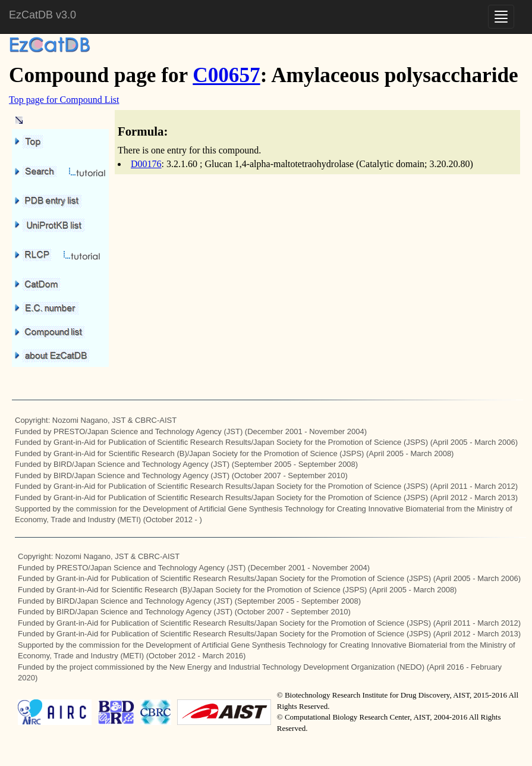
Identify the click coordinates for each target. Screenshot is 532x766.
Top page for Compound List (64, 100)
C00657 (226, 75)
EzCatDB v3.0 (43, 15)
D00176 (146, 164)
